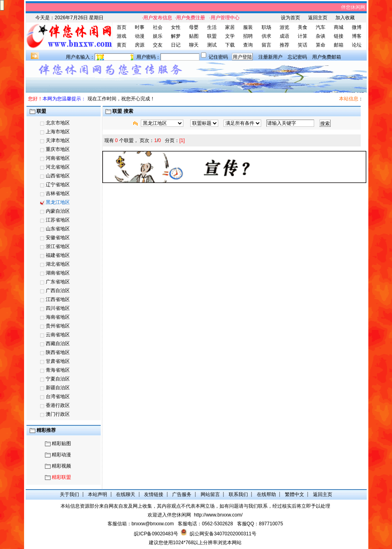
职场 (266, 27)
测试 (212, 45)
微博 (357, 27)
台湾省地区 (58, 396)
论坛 (357, 45)
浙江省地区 (58, 246)
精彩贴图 (61, 443)
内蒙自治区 (58, 211)
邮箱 (339, 45)
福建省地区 (58, 255)
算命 (321, 45)
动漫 (140, 36)
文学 (230, 36)
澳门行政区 (58, 414)
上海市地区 (58, 132)
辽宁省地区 (58, 185)
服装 (248, 27)
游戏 (122, 36)
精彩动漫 (61, 455)
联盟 (212, 36)
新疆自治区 (58, 388)
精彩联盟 (61, 477)
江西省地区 (58, 299)
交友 (158, 45)
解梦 (176, 36)
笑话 (303, 45)
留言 (266, 45)
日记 (176, 45)
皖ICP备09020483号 (156, 534)
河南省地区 (58, 158)
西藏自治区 (58, 344)
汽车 (321, 27)
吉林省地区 (58, 193)
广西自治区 (58, 291)
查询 (248, 45)
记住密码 (218, 57)
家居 (230, 27)
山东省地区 (58, 229)
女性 (176, 27)
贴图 (194, 36)
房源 (140, 45)
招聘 (248, 36)
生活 (212, 27)
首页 (122, 27)
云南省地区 (58, 335)
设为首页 (290, 18)
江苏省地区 (58, 220)
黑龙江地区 (58, 202)
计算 (303, 36)
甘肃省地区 (58, 361)
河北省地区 (58, 167)
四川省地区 (58, 308)
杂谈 (321, 36)
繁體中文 (295, 494)
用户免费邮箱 (327, 57)
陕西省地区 (58, 352)
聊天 (194, 45)
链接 (339, 36)
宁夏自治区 (58, 379)
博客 (357, 36)
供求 (266, 36)
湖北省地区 (58, 264)
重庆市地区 (58, 149)
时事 (140, 27)
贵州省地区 (58, 326)
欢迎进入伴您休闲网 (169, 515)
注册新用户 (270, 57)
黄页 (122, 45)
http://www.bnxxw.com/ (218, 515)
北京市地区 (58, 123)
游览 (284, 27)
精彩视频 (61, 466)
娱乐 (158, 36)
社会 (158, 27)
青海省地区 (58, 370)
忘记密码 (297, 57)
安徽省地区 (58, 238)
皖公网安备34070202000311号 (223, 534)
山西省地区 (58, 176)
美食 (303, 27)
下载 (230, 45)
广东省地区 (58, 282)
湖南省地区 (58, 273)
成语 (284, 36)
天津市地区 (58, 140)
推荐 (284, 45)
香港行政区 (58, 405)
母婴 (194, 27)
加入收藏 (345, 18)
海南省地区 (58, 317)
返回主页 (318, 18)
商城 (339, 27)
